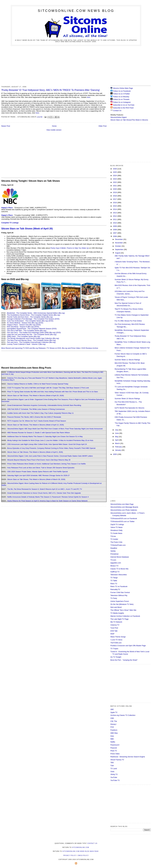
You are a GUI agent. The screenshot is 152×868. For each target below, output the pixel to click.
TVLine (113, 536)
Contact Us (116, 111)
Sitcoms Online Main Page (122, 88)
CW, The (114, 721)
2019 (115, 192)
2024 (115, 176)
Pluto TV (114, 751)
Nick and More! (116, 607)
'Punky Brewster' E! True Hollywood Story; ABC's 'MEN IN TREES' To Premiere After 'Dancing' (51, 90)
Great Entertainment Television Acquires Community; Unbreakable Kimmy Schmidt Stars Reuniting (44, 405)
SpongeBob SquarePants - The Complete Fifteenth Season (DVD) (32, 329)
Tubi (112, 766)
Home (54, 126)
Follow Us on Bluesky (121, 97)
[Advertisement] (76, 65)
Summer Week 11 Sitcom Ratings (127, 360)
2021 (115, 186)
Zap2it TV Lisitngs (117, 524)
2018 (115, 196)
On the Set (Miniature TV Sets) (122, 604)
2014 (115, 209)
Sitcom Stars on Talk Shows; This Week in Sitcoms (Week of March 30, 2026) (36, 479)
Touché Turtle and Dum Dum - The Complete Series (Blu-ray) (30, 317)
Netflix (113, 742)
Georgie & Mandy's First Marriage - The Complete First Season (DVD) (33, 319)
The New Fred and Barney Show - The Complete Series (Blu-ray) (31, 340)
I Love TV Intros (116, 640)
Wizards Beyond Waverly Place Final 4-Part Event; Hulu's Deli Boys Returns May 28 (39, 460)
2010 (115, 223)
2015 (115, 206)
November (119, 243)
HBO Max (114, 733)
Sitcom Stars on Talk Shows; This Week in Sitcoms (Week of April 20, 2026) (36, 396)
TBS (112, 763)
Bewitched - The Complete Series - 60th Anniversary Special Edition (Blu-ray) (36, 313)
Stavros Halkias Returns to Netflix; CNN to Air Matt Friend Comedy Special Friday (38, 384)
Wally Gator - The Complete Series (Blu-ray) (24, 336)
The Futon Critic (116, 542)
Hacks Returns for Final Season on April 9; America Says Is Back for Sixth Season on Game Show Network (47, 501)
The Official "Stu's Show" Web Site (123, 610)
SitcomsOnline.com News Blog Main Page (81, 851)
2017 (115, 199)
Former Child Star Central (120, 592)
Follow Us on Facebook (122, 91)
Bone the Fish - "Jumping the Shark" (124, 660)
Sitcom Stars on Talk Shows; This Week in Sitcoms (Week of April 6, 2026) (35, 452)
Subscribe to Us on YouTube (124, 105)
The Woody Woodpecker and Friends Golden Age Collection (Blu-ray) (33, 338)
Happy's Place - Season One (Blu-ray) (21, 325)
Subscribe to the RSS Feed (123, 108)
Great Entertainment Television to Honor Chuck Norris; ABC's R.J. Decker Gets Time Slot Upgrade (44, 493)
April (117, 440)
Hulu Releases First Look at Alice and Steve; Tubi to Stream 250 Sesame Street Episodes (41, 468)
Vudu (112, 772)
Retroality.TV (115, 589)
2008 (115, 230)
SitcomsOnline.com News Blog (76, 11)
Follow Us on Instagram (122, 102)
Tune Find (114, 628)
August (118, 253)
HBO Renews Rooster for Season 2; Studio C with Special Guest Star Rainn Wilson (39, 433)
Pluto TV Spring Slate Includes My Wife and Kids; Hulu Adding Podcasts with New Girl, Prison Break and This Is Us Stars (53, 392)
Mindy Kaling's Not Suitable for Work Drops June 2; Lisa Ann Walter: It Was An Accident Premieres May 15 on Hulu (50, 440)
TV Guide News (116, 533)
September (119, 249)
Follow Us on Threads (121, 99)
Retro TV (114, 584)
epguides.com (116, 563)
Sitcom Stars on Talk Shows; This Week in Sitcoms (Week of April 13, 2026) (36, 425)
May (117, 437)
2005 (115, 454)
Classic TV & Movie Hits (119, 569)
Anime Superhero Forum (120, 601)
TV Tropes (114, 649)
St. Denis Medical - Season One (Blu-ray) (22, 323)
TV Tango (114, 578)
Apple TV (114, 712)
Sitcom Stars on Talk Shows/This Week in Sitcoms (129, 120)
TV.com (113, 560)
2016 (115, 203)
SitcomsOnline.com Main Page (122, 504)
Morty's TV (114, 566)
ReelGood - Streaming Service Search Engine (128, 757)
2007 (115, 233)
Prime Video (115, 754)
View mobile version (54, 130)
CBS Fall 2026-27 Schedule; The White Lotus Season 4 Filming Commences (36, 409)
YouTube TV (115, 780)
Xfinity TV (114, 774)
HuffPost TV (115, 572)
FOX (112, 727)
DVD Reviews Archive (90, 348)
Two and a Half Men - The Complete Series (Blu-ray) (27, 331)
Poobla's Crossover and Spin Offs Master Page (128, 646)
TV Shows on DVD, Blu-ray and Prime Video (64, 348)
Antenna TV (115, 625)
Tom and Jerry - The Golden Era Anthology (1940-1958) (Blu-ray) (31, 333)
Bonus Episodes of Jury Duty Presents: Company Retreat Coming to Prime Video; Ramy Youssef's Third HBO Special (51, 448)
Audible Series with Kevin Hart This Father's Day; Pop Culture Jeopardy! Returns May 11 (40, 413)
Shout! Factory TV (117, 760)
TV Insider (114, 539)
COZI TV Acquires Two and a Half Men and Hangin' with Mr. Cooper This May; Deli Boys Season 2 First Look (48, 388)
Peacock (114, 748)
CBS (112, 718)
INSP (112, 634)
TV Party (114, 598)
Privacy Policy (70, 855)
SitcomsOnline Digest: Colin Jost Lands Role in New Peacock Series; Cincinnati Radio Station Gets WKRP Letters (50, 456)
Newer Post (6, 126)
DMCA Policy (83, 855)
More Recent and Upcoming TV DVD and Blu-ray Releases (23, 348)
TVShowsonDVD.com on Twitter (122, 521)
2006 (115, 236)
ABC (112, 709)
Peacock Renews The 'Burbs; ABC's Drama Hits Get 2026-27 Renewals (34, 417)
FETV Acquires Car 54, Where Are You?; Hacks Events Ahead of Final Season (37, 421)
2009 (115, 226)
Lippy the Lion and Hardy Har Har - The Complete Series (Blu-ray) (32, 334)
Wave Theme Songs (118, 637)
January (118, 450)
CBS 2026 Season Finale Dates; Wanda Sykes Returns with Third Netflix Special (37, 472)
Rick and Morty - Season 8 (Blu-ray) (20, 327)
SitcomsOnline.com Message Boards (124, 507)
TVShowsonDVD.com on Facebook (124, 518)
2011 (115, 219)
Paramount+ (115, 745)
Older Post (103, 126)
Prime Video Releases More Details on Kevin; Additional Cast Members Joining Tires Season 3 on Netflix (47, 464)
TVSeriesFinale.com (118, 545)
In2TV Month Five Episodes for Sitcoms (129, 408)
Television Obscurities (119, 575)
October (118, 246)
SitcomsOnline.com (80, 847)
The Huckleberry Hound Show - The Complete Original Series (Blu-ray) (34, 315)
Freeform (114, 730)
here (89, 97)
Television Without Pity (119, 595)
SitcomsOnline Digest (118, 117)
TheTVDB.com (116, 643)
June (117, 433)
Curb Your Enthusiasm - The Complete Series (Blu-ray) (28, 321)
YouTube (114, 777)
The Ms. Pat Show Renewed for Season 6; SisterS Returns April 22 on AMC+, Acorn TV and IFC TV (45, 489)
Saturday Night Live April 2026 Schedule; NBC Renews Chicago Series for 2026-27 (38, 475)
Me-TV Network (116, 622)
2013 (115, 213)
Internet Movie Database (120, 557)
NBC (112, 739)
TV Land (114, 769)
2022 (115, 182)
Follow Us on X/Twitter (121, 94)
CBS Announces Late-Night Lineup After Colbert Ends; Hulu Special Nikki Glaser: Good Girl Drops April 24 (47, 444)
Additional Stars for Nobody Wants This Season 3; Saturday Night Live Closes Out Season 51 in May (45, 436)
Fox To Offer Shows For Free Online (128, 321)
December (119, 239)
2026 (115, 169)
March (118, 443)
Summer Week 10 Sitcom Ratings (127, 399)
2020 (115, 189)
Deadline (114, 548)
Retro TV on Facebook (119, 586)
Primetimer (115, 554)
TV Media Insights (117, 613)
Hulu (112, 736)
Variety (113, 551)
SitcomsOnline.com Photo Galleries (124, 510)
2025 (115, 172)
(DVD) (51, 321)
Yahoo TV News (116, 527)
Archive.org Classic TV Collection (123, 715)
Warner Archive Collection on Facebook (125, 616)
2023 (115, 179)
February (119, 447)
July (117, 430)
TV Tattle (114, 581)
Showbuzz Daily (116, 530)
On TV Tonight (116, 657)
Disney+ (113, 724)
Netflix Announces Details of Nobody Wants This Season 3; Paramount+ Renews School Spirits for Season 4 (48, 497)
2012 (115, 216)
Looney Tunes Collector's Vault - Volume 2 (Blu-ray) (26, 344)
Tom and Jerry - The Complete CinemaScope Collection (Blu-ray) (31, 342)
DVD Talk (114, 631)
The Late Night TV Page (119, 619)
